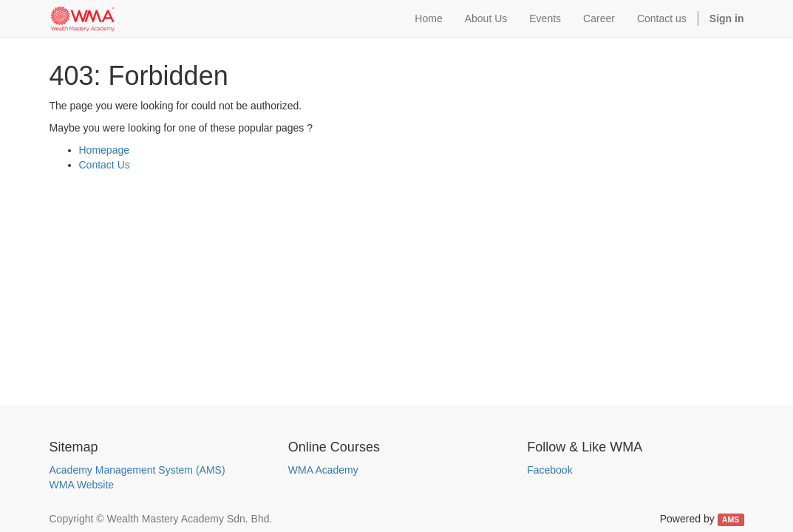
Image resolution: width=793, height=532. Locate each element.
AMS (731, 519)
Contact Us (105, 165)
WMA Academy (323, 470)
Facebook (549, 470)
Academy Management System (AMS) (137, 470)
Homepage (105, 150)
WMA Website (82, 485)
